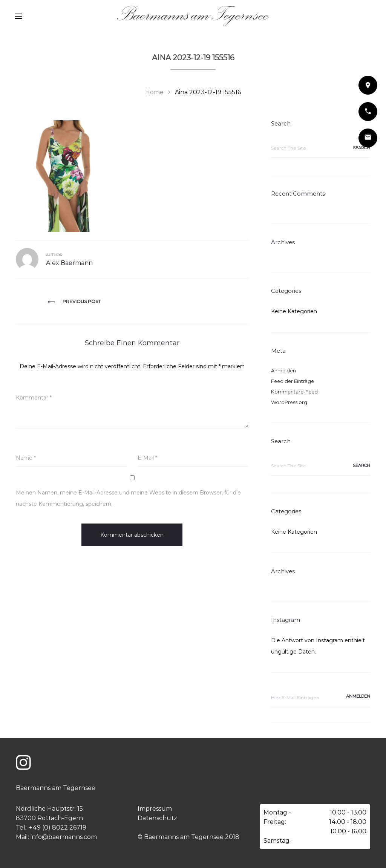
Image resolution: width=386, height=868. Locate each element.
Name (26, 458)
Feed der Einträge (293, 381)
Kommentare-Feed (294, 392)
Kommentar (34, 398)
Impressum (155, 809)
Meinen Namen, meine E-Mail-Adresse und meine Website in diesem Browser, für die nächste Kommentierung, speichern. (128, 498)
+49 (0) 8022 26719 (58, 827)
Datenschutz (157, 818)
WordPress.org (289, 402)
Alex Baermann (69, 263)
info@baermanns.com (64, 837)
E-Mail (147, 458)
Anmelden (283, 370)
